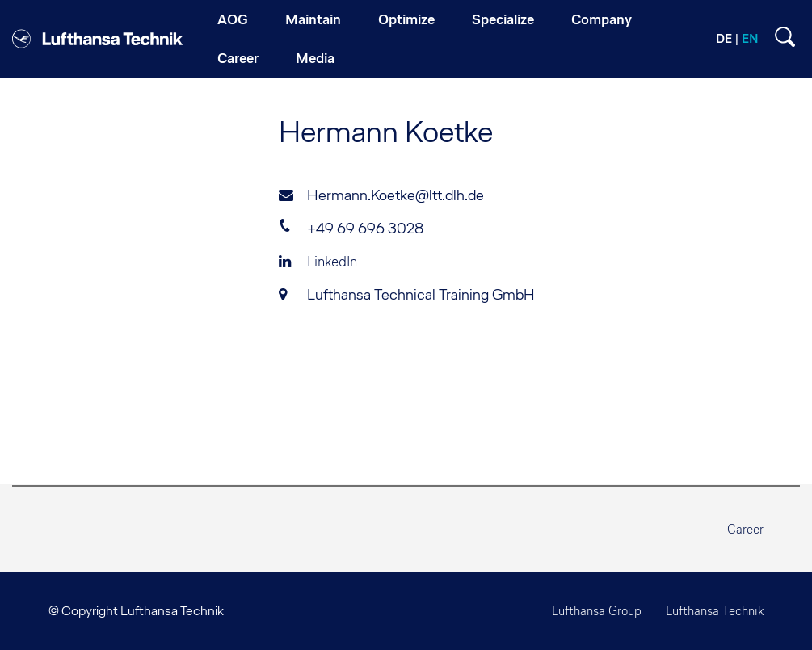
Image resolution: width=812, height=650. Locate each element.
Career (745, 529)
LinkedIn (318, 261)
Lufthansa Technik (715, 611)
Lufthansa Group (597, 611)
